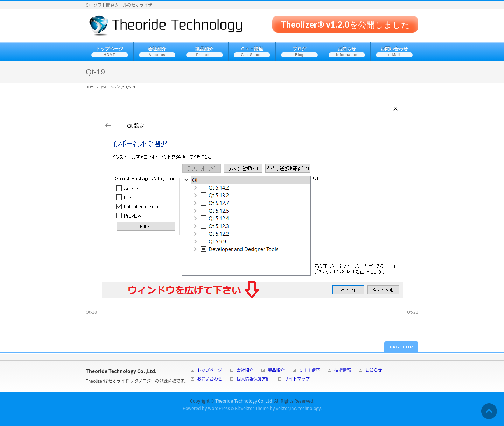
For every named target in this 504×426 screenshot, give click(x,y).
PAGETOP (401, 347)
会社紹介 (245, 371)
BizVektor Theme (252, 408)
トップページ (210, 371)
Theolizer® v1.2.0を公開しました (345, 24)
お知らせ (374, 371)
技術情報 (343, 371)
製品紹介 (276, 371)
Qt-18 (91, 312)
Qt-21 (413, 312)
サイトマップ (297, 379)
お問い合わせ (210, 379)
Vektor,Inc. (286, 408)
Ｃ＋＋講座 (309, 371)
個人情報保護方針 (253, 379)
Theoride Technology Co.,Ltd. (244, 401)
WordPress (219, 408)
